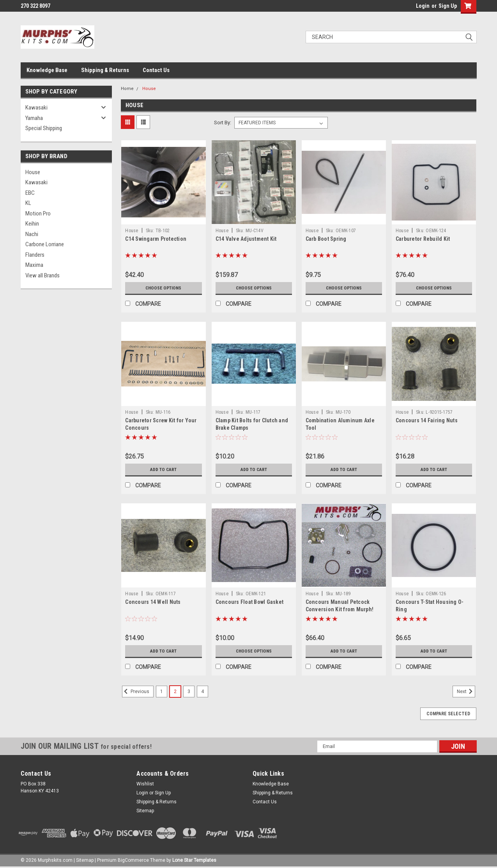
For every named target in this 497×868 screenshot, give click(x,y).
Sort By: (223, 123)
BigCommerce (133, 860)
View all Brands (42, 275)
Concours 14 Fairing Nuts (427, 420)
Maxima (34, 265)
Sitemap (145, 811)
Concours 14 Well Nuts (153, 602)
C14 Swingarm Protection (156, 239)
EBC (30, 193)
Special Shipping (44, 128)
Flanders (35, 255)
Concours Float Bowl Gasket (250, 602)
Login (423, 6)
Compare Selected (448, 714)
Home (127, 89)
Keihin (32, 224)
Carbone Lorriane (45, 244)
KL (28, 203)
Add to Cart (164, 469)
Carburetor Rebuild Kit (423, 239)
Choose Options (163, 288)
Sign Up (448, 6)
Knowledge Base (47, 70)
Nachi (32, 234)
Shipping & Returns (105, 70)
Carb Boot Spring (326, 239)
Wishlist (145, 784)
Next (466, 692)
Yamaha (34, 118)
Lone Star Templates (194, 860)
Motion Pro (38, 213)
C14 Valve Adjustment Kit (246, 239)
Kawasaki (36, 108)
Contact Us (156, 70)
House (33, 172)
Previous (136, 692)
